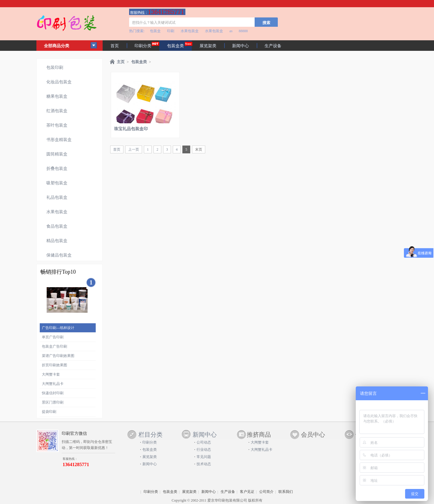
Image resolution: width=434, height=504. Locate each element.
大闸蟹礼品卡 (53, 384)
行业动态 (204, 450)
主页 (121, 62)
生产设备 (273, 46)
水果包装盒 (190, 31)
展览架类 (208, 46)
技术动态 (204, 464)
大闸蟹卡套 (51, 374)
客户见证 (247, 492)
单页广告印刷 (53, 337)
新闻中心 (240, 46)
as (231, 31)
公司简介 (266, 492)
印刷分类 (143, 46)
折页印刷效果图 (54, 365)
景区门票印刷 (53, 402)
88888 (243, 31)
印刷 (171, 31)
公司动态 (204, 442)
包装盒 (155, 31)
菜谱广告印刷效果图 (58, 356)
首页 (115, 46)
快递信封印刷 (53, 393)
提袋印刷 (49, 412)
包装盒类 (139, 62)
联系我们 (286, 492)
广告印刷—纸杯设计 (58, 328)
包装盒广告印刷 (54, 346)
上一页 (134, 149)
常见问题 (204, 457)
